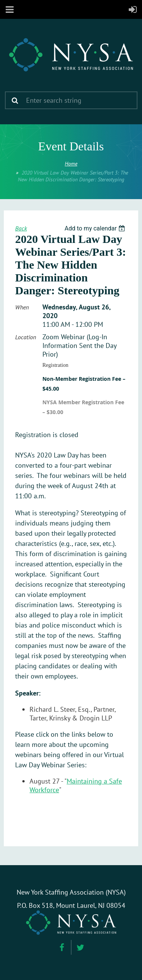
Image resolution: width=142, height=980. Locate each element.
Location (26, 337)
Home (71, 164)
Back (21, 228)
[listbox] (96, 228)
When (22, 307)
